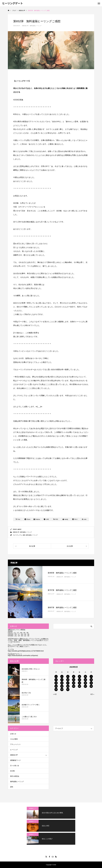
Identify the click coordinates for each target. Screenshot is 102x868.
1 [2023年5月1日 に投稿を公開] (56, 676)
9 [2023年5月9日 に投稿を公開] (62, 680)
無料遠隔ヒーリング (36, 26)
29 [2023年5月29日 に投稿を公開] (56, 690)
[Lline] (46, 519)
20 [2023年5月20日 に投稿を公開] (85, 683)
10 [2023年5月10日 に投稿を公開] (68, 680)
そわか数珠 (14, 739)
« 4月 (55, 694)
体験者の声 (25, 26)
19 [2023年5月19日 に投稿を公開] (79, 683)
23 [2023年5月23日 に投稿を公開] (62, 686)
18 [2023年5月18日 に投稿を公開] (74, 683)
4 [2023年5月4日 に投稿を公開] (74, 676)
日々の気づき (15, 766)
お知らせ (13, 734)
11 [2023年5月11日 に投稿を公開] (74, 680)
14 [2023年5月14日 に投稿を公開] (91, 680)
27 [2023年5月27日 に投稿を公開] (85, 686)
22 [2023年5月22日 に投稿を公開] (56, 686)
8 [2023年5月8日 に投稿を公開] (56, 680)
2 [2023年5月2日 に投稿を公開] (62, 676)
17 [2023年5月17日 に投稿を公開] (68, 683)
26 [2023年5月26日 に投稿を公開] (79, 686)
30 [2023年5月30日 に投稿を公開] (62, 690)
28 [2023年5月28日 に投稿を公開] (91, 686)
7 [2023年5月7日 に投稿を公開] (91, 676)
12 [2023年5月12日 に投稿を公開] (79, 680)
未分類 (12, 771)
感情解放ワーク (15, 760)
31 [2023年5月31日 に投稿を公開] (68, 690)
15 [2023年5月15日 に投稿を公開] (56, 683)
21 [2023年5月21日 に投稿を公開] (91, 683)
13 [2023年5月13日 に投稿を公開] (85, 680)
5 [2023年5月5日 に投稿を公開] (79, 676)
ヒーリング (14, 750)
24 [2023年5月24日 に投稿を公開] (68, 686)
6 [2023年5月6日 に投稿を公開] (85, 676)
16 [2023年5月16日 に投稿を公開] (62, 683)
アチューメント (15, 744)
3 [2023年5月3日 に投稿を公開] (68, 676)
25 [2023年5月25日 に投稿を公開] (74, 686)
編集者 (19, 529)
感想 (24, 535)
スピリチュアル (17, 535)
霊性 (12, 787)
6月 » (92, 694)
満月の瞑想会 (15, 776)
